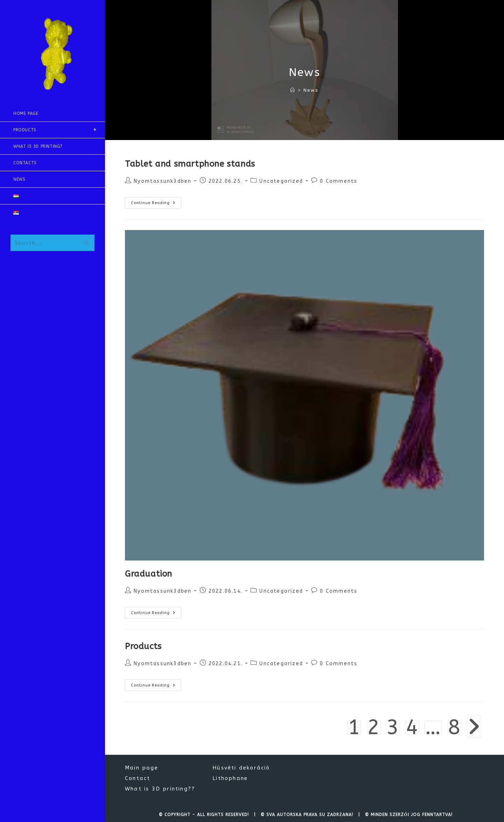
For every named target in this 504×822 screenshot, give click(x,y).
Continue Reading (156, 204)
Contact (138, 778)
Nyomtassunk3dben (163, 181)
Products (143, 646)
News (311, 90)
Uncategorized (281, 181)
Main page (142, 768)
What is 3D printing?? (160, 789)
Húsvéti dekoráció (241, 768)
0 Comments (339, 181)
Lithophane (230, 778)
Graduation (149, 574)
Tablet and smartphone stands (190, 164)
